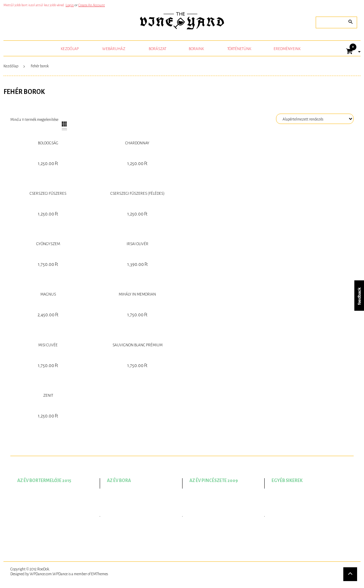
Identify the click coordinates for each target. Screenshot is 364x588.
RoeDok (43, 569)
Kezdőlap (11, 66)
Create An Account (92, 5)
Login (70, 5)
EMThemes (100, 574)
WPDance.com (41, 574)
